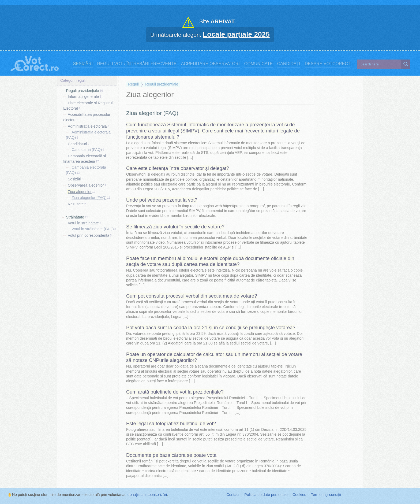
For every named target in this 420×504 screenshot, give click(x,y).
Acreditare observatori (210, 64)
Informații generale (83, 97)
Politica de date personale (266, 495)
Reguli (133, 84)
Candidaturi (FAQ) (87, 150)
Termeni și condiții (326, 495)
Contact (233, 495)
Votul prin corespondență (89, 235)
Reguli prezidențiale (82, 91)
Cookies (299, 495)
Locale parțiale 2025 (236, 34)
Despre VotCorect (328, 64)
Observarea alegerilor (86, 185)
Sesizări (83, 64)
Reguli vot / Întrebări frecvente (137, 64)
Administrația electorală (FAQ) (88, 135)
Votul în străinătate (83, 223)
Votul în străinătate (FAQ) (93, 229)
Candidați (289, 64)
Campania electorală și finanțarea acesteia (85, 159)
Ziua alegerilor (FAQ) (89, 198)
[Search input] (380, 64)
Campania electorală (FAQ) (86, 170)
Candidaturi (77, 144)
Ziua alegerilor (80, 192)
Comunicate (258, 64)
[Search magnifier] (406, 64)
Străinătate (75, 217)
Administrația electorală (87, 126)
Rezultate (76, 204)
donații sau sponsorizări (147, 495)
